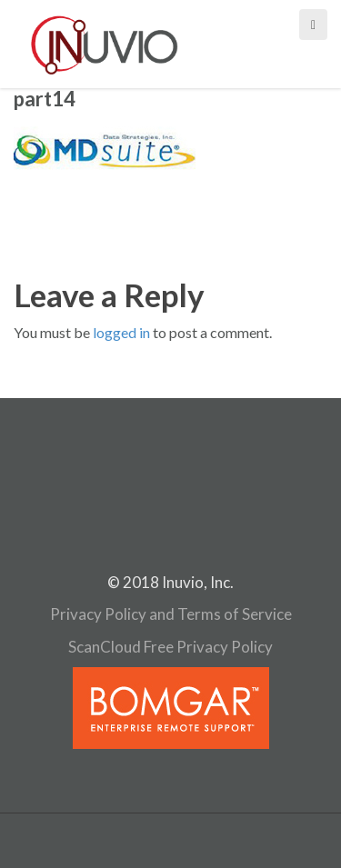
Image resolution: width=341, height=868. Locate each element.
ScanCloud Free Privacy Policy (170, 647)
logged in (121, 332)
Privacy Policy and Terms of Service (171, 614)
